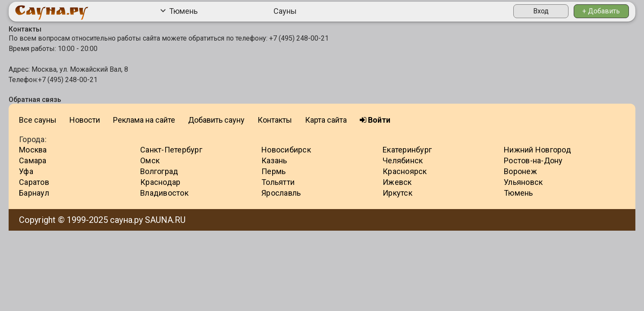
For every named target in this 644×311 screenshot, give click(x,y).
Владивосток (164, 193)
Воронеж (520, 171)
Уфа (26, 171)
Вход (541, 11)
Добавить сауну (216, 120)
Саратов (34, 182)
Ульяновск (523, 182)
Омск (150, 160)
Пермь (273, 171)
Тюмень (179, 11)
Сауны (285, 11)
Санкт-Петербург (171, 150)
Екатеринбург (407, 150)
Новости (85, 120)
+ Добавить (601, 11)
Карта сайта (326, 120)
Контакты (275, 120)
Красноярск (405, 171)
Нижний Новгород (537, 150)
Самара (33, 160)
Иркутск (397, 193)
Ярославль (281, 193)
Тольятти (278, 182)
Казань (274, 160)
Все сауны (38, 120)
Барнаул (34, 193)
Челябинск (403, 160)
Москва (33, 150)
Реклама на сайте (144, 120)
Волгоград (159, 171)
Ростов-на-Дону (533, 160)
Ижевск (397, 182)
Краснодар (160, 182)
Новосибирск (286, 150)
